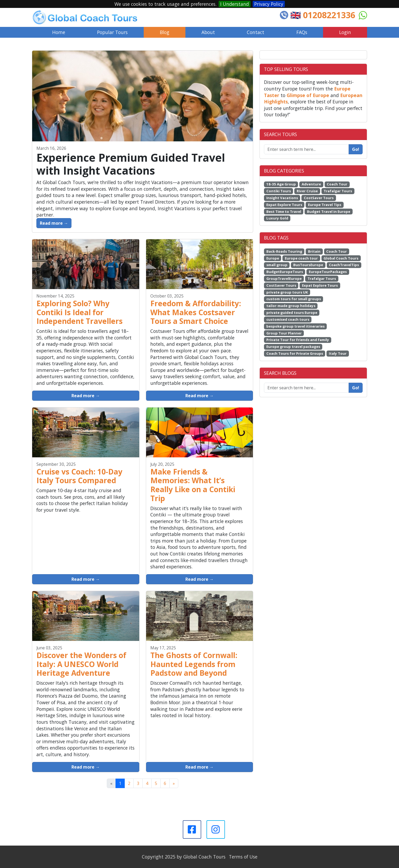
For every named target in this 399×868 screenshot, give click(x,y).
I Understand (235, 4)
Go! (356, 149)
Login (345, 32)
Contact (256, 32)
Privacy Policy (269, 4)
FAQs (302, 32)
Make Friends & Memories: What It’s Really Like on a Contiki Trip (193, 485)
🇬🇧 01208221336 (323, 15)
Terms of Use (243, 857)
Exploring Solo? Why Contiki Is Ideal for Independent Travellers (80, 312)
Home (59, 32)
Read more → (54, 223)
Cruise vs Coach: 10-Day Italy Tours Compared (79, 476)
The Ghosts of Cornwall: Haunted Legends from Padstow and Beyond (194, 664)
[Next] (174, 783)
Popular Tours (112, 32)
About (208, 32)
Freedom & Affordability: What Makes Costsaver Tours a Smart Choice (196, 312)
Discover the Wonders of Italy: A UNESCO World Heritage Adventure (81, 664)
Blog (165, 32)
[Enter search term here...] (306, 388)
